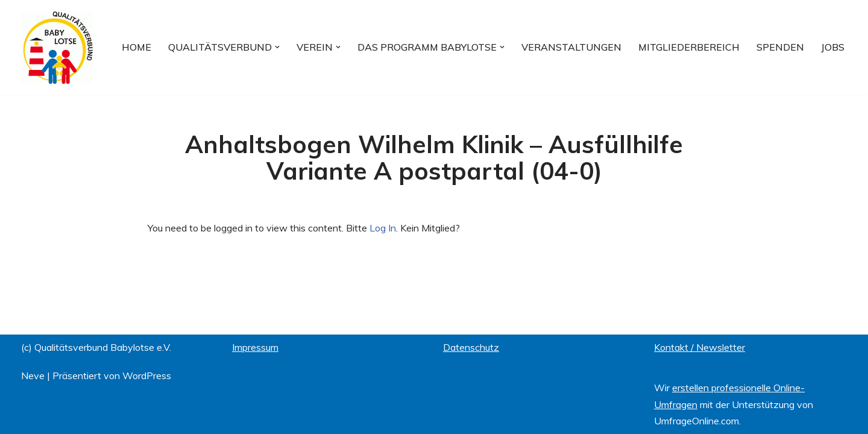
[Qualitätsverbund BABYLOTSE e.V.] (57, 47)
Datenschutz (471, 347)
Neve (33, 376)
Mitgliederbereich (689, 47)
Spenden (780, 47)
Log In (383, 228)
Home (137, 47)
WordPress (147, 376)
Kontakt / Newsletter (700, 347)
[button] (277, 47)
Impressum (255, 347)
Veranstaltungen (571, 47)
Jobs (833, 47)
